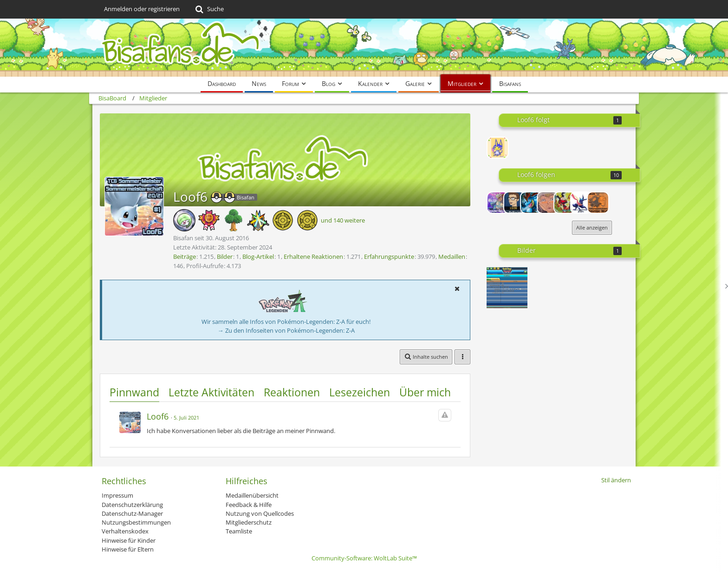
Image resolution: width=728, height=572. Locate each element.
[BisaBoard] (364, 48)
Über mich (425, 392)
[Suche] (209, 9)
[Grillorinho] (514, 203)
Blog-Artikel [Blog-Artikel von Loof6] (258, 256)
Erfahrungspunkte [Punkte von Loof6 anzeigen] (389, 256)
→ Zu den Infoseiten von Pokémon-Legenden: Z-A (286, 330)
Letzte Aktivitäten (211, 392)
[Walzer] (498, 203)
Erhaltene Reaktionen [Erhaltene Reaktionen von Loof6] (313, 256)
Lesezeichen (360, 392)
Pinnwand (134, 392)
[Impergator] (531, 203)
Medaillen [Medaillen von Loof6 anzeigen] (452, 256)
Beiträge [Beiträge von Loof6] (185, 256)
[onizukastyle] (548, 203)
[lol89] (598, 203)
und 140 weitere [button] (343, 220)
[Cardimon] (581, 203)
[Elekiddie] (498, 148)
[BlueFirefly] (565, 203)
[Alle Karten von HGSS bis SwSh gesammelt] (507, 288)
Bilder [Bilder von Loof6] (225, 256)
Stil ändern (616, 480)
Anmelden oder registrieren (142, 9)
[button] (457, 289)
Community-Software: (364, 558)
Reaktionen (292, 392)
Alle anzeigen (592, 227)
